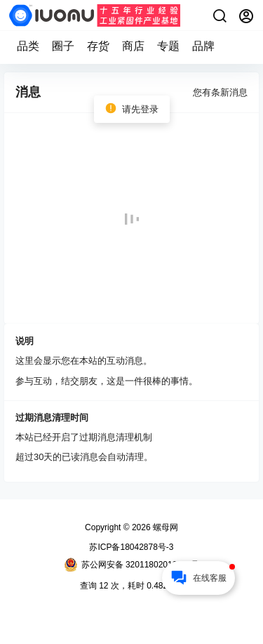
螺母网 (164, 527)
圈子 (63, 46)
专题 (168, 46)
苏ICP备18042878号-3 (131, 547)
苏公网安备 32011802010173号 (132, 565)
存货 (98, 46)
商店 (133, 46)
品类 (28, 46)
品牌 (203, 46)
